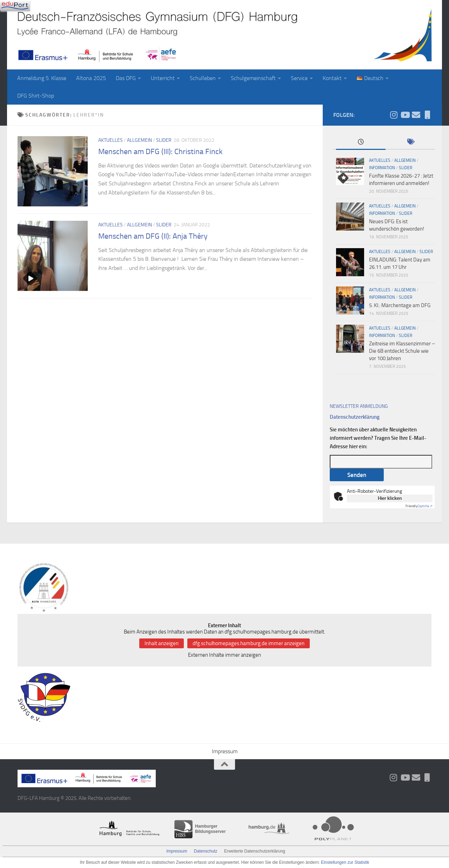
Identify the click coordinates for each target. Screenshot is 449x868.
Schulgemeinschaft (253, 78)
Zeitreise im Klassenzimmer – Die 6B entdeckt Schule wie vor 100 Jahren (402, 351)
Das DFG (126, 78)
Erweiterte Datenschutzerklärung (255, 851)
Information (382, 168)
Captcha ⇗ (419, 506)
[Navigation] (15, 5)
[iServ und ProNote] (427, 115)
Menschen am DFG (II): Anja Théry (153, 236)
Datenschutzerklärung (355, 417)
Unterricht (163, 78)
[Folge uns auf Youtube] (405, 115)
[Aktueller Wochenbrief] (416, 115)
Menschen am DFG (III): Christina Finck (160, 152)
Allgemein (139, 140)
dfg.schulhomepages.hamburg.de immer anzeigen (249, 643)
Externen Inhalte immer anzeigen (224, 655)
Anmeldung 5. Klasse (42, 78)
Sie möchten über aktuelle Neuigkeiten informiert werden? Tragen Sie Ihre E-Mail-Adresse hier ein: (378, 438)
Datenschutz (206, 851)
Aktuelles (110, 140)
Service (299, 78)
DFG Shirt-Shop (36, 96)
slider (164, 140)
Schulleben (203, 78)
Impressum (225, 751)
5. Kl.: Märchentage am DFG (400, 305)
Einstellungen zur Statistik (345, 862)
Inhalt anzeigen (162, 643)
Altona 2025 (91, 78)
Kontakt (332, 78)
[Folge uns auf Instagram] (394, 115)
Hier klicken (390, 498)
